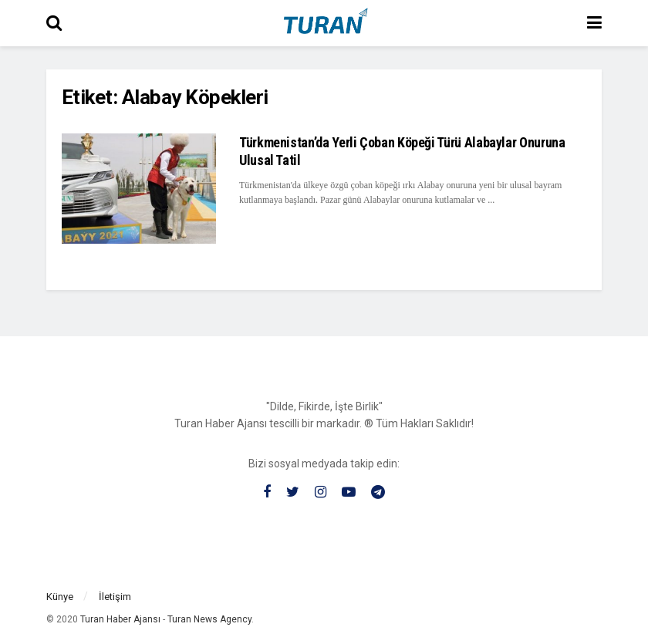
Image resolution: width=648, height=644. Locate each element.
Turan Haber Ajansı (120, 619)
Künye (60, 597)
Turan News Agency (209, 619)
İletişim (115, 597)
